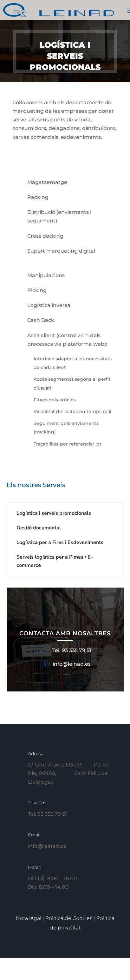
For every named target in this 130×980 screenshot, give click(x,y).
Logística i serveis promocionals (54, 513)
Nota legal (29, 918)
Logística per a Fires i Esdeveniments (60, 542)
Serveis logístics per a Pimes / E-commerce (55, 561)
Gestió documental (39, 528)
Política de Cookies (69, 918)
